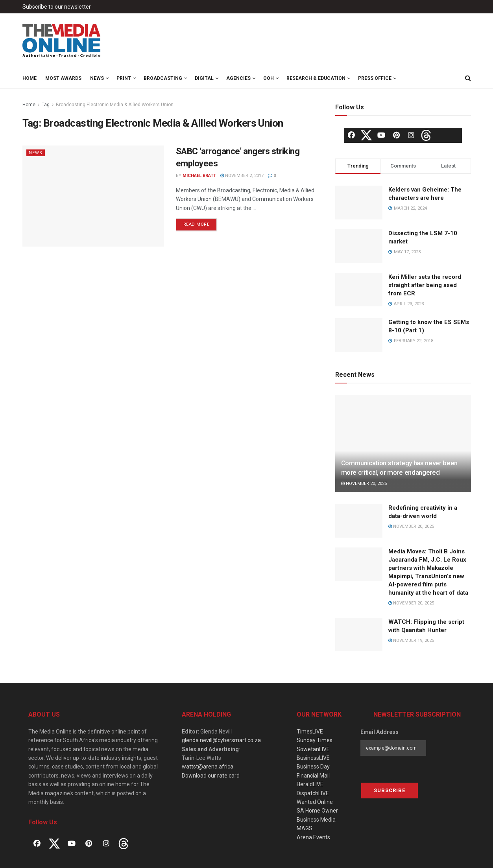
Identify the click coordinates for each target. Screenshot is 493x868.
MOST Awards (63, 78)
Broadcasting (163, 78)
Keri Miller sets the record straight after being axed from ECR (425, 285)
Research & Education (316, 78)
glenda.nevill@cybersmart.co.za (221, 740)
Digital (204, 78)
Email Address (379, 732)
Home (30, 78)
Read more (197, 224)
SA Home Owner (317, 811)
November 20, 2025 (364, 484)
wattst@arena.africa (208, 767)
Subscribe (390, 790)
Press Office (375, 78)
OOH (269, 78)
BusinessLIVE (313, 758)
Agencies (238, 78)
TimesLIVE (310, 732)
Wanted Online (315, 802)
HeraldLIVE (310, 784)
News (97, 78)
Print (124, 78)
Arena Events (313, 837)
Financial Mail (313, 776)
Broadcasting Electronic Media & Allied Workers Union (115, 105)
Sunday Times (315, 740)
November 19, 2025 (411, 640)
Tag (46, 105)
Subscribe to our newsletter (57, 7)
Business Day (313, 767)
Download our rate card (211, 776)
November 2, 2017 (242, 176)
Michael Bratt (199, 176)
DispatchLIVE (313, 793)
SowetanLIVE (313, 749)
